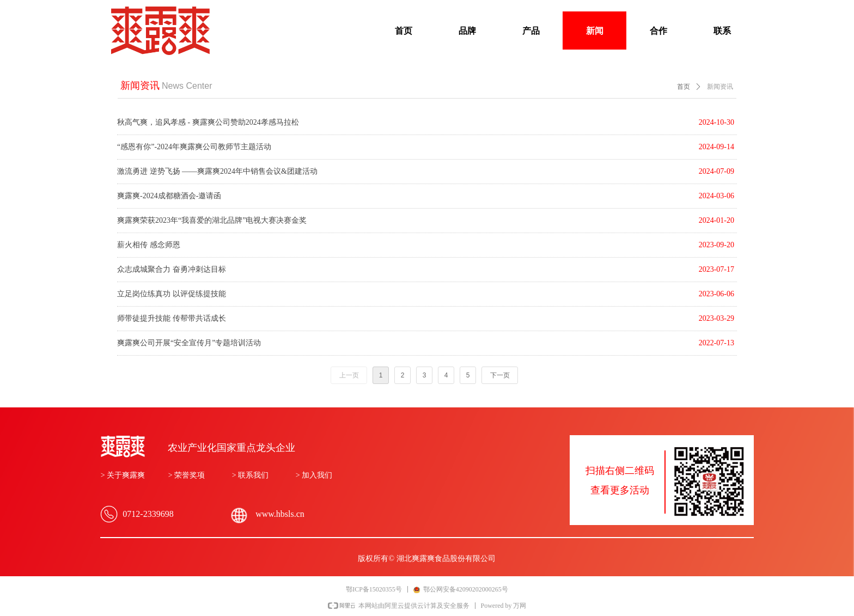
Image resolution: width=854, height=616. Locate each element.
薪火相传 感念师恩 (149, 245)
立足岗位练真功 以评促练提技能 (172, 294)
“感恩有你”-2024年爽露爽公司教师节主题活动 (194, 147)
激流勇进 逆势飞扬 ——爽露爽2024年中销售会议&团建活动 (217, 171)
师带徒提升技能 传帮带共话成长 (172, 318)
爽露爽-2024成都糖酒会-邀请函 (169, 196)
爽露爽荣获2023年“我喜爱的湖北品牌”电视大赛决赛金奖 (212, 220)
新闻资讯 (720, 87)
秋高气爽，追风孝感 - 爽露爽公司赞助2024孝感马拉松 (208, 122)
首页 (684, 87)
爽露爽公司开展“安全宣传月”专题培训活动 (189, 343)
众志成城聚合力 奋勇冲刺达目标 (172, 269)
